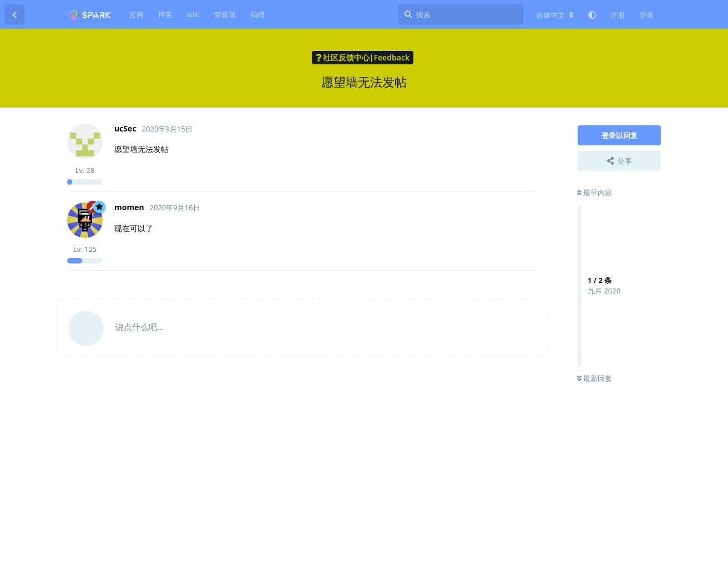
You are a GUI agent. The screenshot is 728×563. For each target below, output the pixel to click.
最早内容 (595, 192)
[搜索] (461, 14)
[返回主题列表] (14, 14)
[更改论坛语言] (555, 15)
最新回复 (595, 378)
